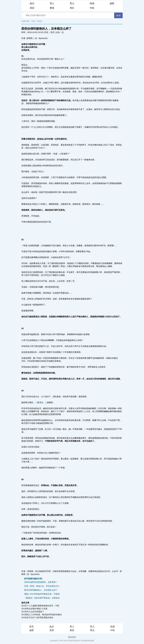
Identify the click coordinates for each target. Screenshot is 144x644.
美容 (32, 8)
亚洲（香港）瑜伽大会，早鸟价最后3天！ (42, 586)
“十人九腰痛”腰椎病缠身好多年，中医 (43, 606)
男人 (52, 3)
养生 (72, 8)
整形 (52, 8)
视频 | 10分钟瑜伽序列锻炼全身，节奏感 (42, 594)
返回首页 (72, 637)
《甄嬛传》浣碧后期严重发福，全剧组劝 (42, 598)
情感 (92, 3)
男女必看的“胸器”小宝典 (37, 609)
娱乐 (32, 3)
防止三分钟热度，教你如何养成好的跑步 (44, 615)
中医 (92, 8)
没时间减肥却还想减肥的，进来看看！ (41, 582)
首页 (31, 627)
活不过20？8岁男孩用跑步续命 (40, 617)
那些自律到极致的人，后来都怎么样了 (41, 590)
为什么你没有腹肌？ (35, 612)
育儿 (72, 3)
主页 (33, 21)
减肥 (112, 3)
